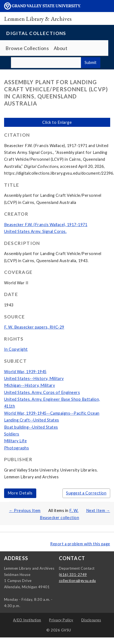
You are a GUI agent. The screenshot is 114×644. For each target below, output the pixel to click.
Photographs (17, 448)
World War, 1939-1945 (25, 372)
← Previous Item (25, 510)
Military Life (16, 441)
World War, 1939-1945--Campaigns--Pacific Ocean (52, 413)
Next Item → (98, 510)
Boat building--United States (31, 427)
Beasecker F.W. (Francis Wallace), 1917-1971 (46, 225)
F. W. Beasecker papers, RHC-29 (34, 327)
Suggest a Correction (86, 493)
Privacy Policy (61, 620)
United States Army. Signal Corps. (35, 231)
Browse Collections (27, 48)
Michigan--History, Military (30, 385)
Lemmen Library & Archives (38, 19)
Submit (91, 62)
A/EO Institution (27, 620)
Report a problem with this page (80, 544)
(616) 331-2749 (73, 575)
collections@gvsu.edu (77, 581)
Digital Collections (36, 33)
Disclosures (91, 620)
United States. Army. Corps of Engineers (42, 392)
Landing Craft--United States (32, 420)
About (61, 48)
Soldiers (12, 434)
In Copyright (16, 349)
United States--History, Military (34, 378)
